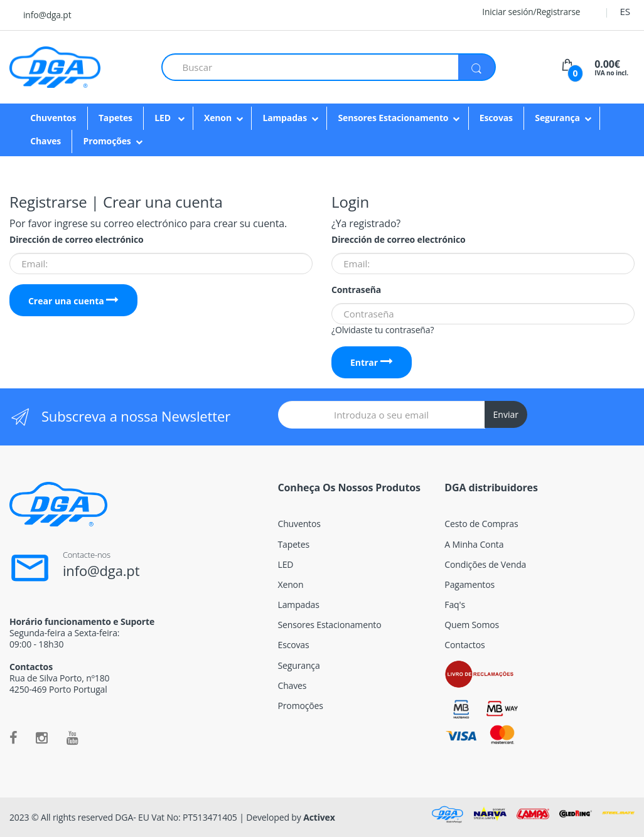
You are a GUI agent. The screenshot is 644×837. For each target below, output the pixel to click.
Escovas (496, 118)
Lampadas (285, 118)
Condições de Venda (485, 564)
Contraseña (356, 290)
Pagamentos (470, 584)
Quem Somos (472, 625)
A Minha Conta (474, 544)
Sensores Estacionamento (393, 118)
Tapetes (115, 118)
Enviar (506, 414)
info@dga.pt (47, 15)
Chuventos (53, 118)
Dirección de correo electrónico (76, 240)
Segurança (557, 118)
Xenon (218, 118)
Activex (319, 817)
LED (164, 118)
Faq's (455, 605)
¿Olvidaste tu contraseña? (383, 330)
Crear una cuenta (74, 301)
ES (625, 11)
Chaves (46, 141)
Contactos (464, 645)
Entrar (372, 362)
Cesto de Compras (481, 524)
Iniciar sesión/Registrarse (523, 12)
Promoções (107, 141)
